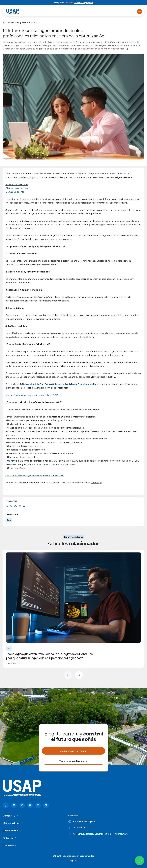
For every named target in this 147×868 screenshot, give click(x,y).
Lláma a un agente (15, 192)
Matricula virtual (11, 823)
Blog (9, 520)
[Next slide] (79, 675)
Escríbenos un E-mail (17, 184)
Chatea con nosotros (17, 188)
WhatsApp (96, 482)
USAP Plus (8, 845)
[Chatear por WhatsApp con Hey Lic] (140, 861)
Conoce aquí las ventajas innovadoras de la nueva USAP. (35, 475)
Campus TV (9, 816)
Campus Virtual (11, 831)
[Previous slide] (68, 675)
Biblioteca (8, 838)
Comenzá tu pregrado (84, 3)
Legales (73, 860)
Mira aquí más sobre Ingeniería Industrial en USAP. (32, 395)
